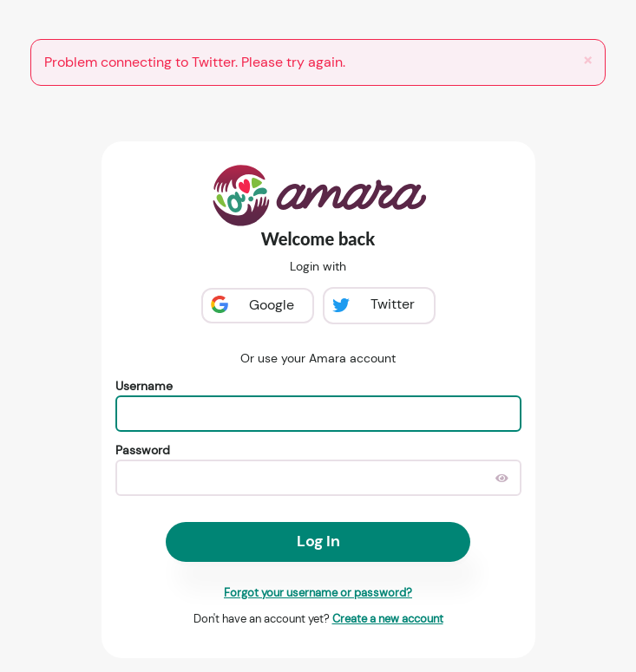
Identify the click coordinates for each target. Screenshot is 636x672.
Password (143, 450)
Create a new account (388, 619)
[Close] (587, 60)
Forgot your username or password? (318, 593)
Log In (318, 541)
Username (144, 386)
